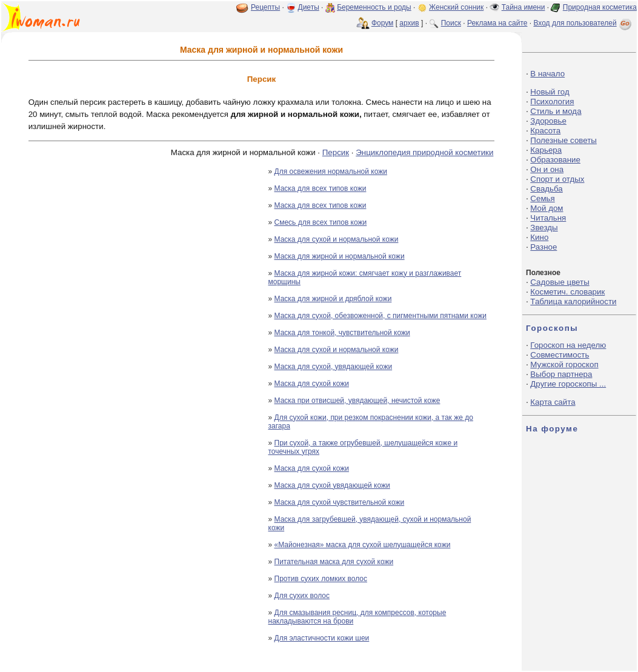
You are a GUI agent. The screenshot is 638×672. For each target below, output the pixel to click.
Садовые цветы (560, 282)
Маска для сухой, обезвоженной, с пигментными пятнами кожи (380, 316)
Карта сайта (553, 402)
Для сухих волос (302, 596)
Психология (552, 101)
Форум (382, 23)
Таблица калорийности (573, 301)
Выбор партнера (561, 374)
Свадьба (546, 189)
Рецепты (265, 7)
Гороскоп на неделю (568, 345)
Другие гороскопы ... (568, 384)
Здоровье (548, 121)
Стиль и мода (556, 111)
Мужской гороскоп (564, 364)
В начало (547, 74)
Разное (543, 247)
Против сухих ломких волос (321, 579)
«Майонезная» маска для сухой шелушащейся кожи (363, 545)
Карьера (546, 150)
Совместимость (560, 355)
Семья (542, 198)
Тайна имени (523, 7)
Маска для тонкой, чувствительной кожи (342, 333)
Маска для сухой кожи (312, 384)
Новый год (550, 92)
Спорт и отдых (557, 179)
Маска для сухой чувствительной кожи (340, 502)
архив (409, 23)
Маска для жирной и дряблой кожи (333, 299)
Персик (336, 152)
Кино (539, 237)
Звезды (544, 228)
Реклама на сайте (497, 23)
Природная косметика (600, 7)
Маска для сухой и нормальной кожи (337, 239)
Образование (555, 160)
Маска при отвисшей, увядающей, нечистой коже (357, 401)
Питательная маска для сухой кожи (334, 562)
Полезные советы (563, 140)
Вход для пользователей (583, 23)
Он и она (547, 169)
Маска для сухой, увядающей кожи (334, 367)
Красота (545, 131)
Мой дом (547, 208)
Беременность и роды (374, 7)
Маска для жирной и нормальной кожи (340, 256)
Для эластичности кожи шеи (322, 638)
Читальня (548, 218)
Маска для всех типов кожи (321, 188)
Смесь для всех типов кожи (321, 222)
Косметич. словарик (567, 292)
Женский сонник (456, 7)
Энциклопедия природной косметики (424, 152)
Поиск (451, 23)
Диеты (309, 7)
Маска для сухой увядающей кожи (332, 485)
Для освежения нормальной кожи (331, 171)
